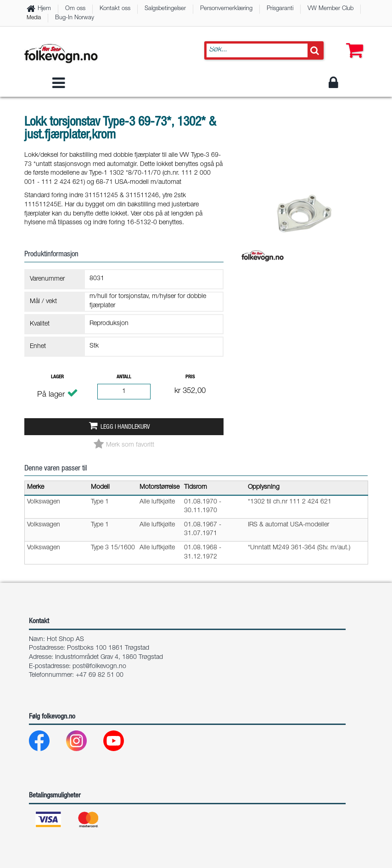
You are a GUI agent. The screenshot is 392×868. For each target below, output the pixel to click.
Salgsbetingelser (165, 9)
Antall (124, 377)
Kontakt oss (115, 9)
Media (34, 18)
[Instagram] (84, 743)
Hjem (44, 9)
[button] (353, 41)
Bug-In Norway (75, 18)
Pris (190, 377)
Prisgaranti (280, 9)
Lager (57, 377)
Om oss (75, 9)
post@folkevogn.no (99, 667)
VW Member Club (330, 9)
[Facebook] (47, 743)
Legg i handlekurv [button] (125, 427)
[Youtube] (121, 743)
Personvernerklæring (226, 9)
